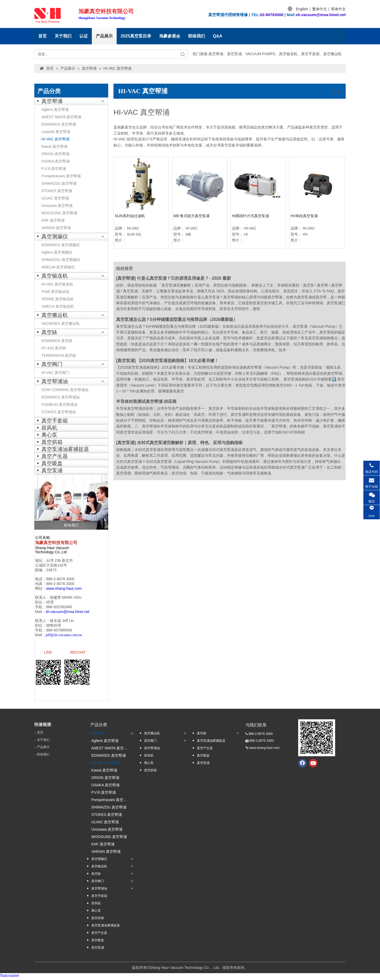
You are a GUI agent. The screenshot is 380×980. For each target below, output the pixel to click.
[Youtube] (313, 765)
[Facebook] (302, 765)
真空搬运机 (55, 315)
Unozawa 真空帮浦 (57, 206)
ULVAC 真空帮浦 (55, 198)
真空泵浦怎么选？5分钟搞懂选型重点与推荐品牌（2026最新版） (177, 319)
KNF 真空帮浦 (53, 220)
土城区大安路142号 (51, 565)
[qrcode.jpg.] (317, 740)
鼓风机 (49, 428)
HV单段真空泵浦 (304, 216)
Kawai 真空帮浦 (54, 146)
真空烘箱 (52, 442)
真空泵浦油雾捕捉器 (65, 449)
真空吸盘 (52, 463)
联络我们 (197, 36)
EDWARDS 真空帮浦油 (61, 397)
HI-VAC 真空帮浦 (55, 139)
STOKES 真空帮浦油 (59, 412)
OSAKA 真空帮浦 (56, 161)
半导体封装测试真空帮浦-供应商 (146, 401)
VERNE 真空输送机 (58, 299)
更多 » (338, 91)
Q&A (218, 36)
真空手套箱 (55, 421)
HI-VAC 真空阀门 (55, 373)
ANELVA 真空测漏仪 (58, 267)
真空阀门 (52, 364)
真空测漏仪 (55, 236)
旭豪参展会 (170, 36)
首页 (42, 36)
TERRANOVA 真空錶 (59, 355)
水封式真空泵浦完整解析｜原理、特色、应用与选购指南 (190, 443)
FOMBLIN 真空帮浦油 (59, 405)
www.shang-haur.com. (265, 750)
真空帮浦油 (55, 381)
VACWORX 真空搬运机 (61, 324)
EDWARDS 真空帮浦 (59, 124)
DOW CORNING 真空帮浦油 (65, 390)
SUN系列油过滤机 (130, 216)
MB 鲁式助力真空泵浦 (191, 216)
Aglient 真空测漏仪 (57, 252)
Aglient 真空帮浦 (55, 110)
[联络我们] (71, 502)
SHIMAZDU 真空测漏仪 (61, 260)
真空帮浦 (52, 101)
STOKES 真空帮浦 (57, 191)
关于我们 (63, 36)
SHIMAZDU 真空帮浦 (59, 183)
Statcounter (10, 977)
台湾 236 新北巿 (60, 560)
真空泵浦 (52, 470)
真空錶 (49, 332)
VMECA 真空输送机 (58, 306)
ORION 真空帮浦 (55, 154)
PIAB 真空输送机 (55, 292)
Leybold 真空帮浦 (56, 132)
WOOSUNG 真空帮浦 (59, 213)
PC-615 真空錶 (54, 348)
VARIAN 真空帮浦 (56, 228)
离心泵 (49, 435)
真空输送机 (55, 276)
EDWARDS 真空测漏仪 (61, 245)
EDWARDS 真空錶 (57, 341)
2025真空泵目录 (136, 36)
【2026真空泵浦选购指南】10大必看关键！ (178, 361)
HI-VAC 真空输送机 (57, 284)
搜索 (183, 54)
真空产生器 (55, 456)
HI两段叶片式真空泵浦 (250, 216)
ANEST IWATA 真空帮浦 (61, 117)
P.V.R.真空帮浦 (54, 169)
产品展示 (104, 36)
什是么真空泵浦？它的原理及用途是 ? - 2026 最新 (184, 278)
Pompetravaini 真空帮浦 (61, 176)
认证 (84, 36)
